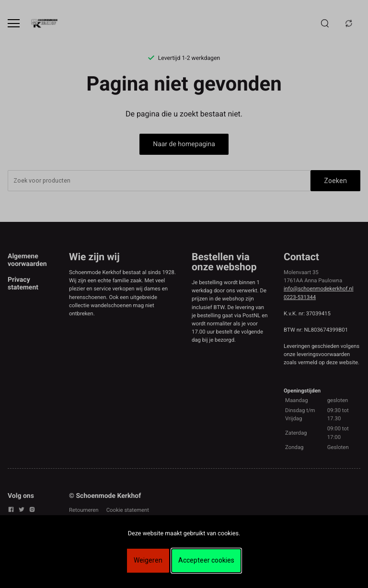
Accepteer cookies (206, 560)
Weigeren (148, 560)
